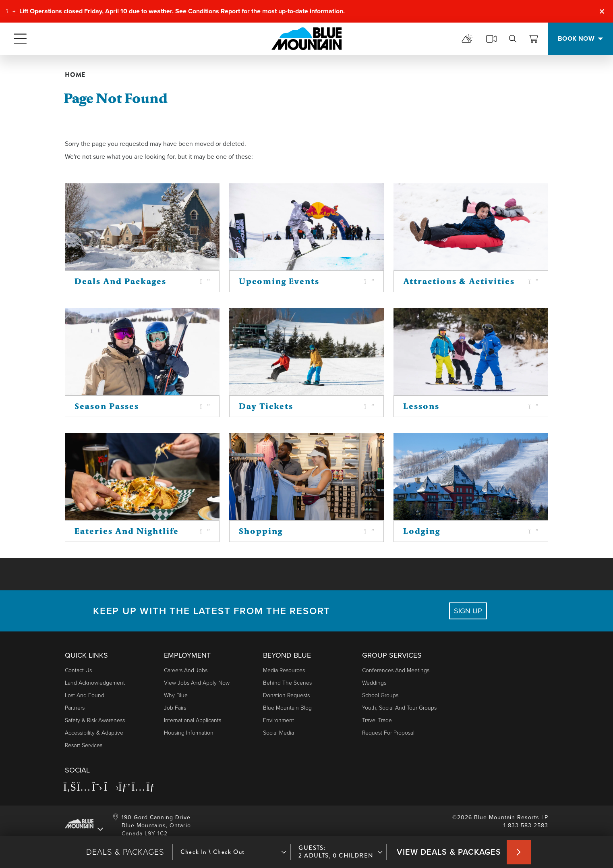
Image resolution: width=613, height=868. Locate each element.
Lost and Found (85, 695)
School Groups (380, 695)
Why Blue (176, 695)
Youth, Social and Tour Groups (399, 708)
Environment (279, 720)
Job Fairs (175, 708)
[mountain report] (467, 39)
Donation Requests (286, 695)
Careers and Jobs (186, 670)
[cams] (491, 39)
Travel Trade (377, 720)
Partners (75, 708)
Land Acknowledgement (95, 683)
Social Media (279, 733)
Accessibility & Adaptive (94, 733)
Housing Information (189, 733)
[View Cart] (534, 39)
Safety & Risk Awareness (95, 720)
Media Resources (284, 670)
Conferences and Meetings (396, 670)
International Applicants (193, 720)
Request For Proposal (388, 733)
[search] (513, 39)
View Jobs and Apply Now (197, 683)
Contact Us (78, 670)
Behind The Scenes (287, 683)
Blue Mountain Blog (287, 708)
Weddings (374, 683)
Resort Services (84, 745)
